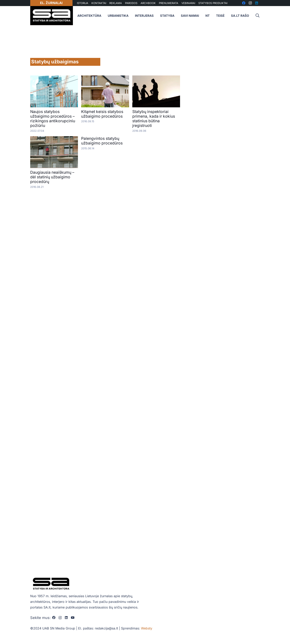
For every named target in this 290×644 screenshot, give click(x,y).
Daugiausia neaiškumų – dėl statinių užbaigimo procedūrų (52, 177)
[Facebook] (54, 618)
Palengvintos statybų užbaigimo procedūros (102, 141)
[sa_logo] (52, 16)
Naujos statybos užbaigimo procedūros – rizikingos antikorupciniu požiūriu (53, 119)
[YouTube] (73, 618)
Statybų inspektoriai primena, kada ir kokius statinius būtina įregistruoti (154, 119)
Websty (147, 628)
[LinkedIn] (66, 618)
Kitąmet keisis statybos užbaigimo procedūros (102, 114)
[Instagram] (60, 618)
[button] (257, 16)
